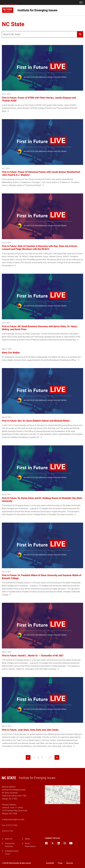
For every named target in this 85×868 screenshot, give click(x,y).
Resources (70, 863)
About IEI (9, 839)
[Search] (80, 34)
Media (28, 839)
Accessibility (50, 863)
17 (50, 757)
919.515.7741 (8, 831)
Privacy (60, 863)
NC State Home (9, 2)
